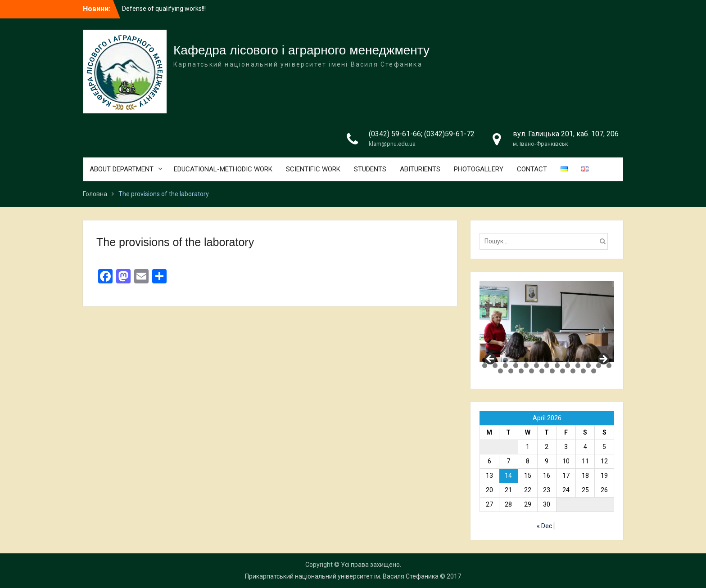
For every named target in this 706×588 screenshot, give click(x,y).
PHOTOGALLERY (479, 169)
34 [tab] (573, 371)
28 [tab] (511, 371)
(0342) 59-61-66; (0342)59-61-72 (422, 134)
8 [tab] (557, 360)
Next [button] (603, 359)
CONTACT (532, 169)
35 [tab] (583, 371)
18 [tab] (526, 366)
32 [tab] (552, 371)
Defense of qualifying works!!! (164, 9)
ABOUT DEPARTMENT (122, 169)
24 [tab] (588, 366)
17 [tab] (516, 366)
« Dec (544, 526)
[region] (547, 321)
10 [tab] (578, 360)
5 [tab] (526, 360)
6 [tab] (536, 360)
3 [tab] (505, 360)
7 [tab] (547, 360)
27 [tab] (500, 371)
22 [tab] (568, 366)
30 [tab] (532, 371)
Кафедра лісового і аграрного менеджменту (301, 50)
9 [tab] (568, 360)
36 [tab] (594, 371)
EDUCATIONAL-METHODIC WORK (223, 169)
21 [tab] (557, 366)
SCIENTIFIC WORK (313, 169)
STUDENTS (370, 169)
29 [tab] (521, 371)
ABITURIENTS (420, 169)
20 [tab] (547, 366)
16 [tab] (505, 366)
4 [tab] (516, 360)
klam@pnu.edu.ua (392, 144)
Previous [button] (491, 359)
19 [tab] (536, 366)
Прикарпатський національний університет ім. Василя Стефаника (342, 576)
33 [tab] (563, 371)
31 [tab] (542, 371)
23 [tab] (578, 366)
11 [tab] (588, 360)
